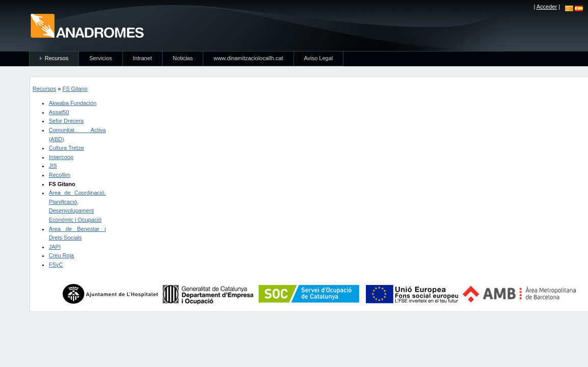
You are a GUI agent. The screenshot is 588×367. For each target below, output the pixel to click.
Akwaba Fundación (73, 103)
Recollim (60, 175)
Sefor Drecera (66, 121)
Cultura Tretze (66, 148)
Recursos (44, 89)
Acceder (547, 7)
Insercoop (61, 157)
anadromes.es (87, 25)
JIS (53, 166)
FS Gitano (75, 89)
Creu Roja (62, 255)
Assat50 (59, 112)
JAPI (55, 247)
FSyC (56, 265)
